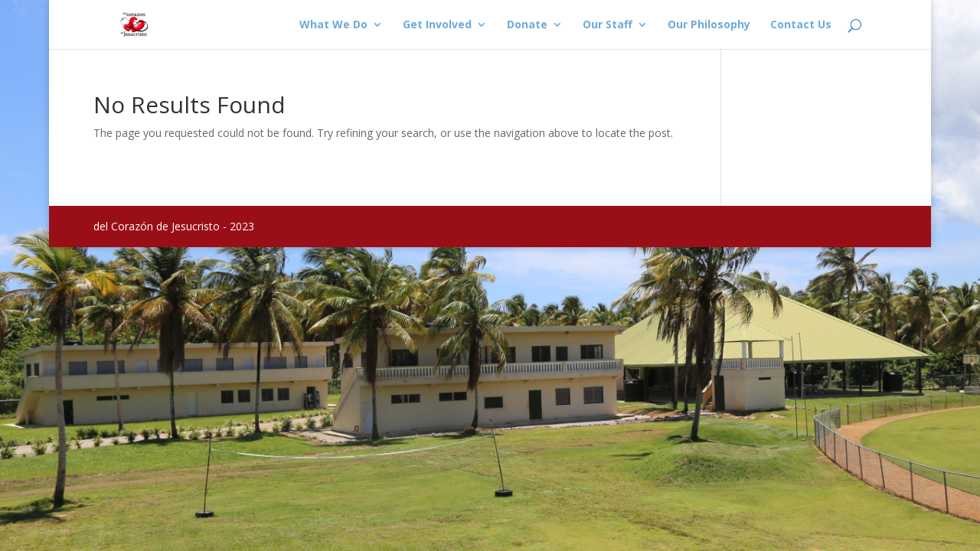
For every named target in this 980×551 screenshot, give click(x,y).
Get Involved (437, 25)
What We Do (333, 25)
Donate (527, 25)
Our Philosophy (709, 25)
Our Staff (608, 25)
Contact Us (801, 25)
